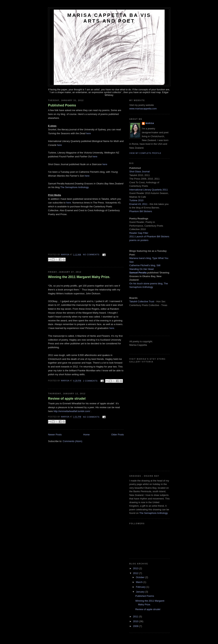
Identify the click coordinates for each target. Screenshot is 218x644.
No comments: (92, 255)
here (88, 133)
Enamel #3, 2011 (138, 204)
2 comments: (91, 381)
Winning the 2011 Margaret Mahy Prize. (79, 277)
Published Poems (62, 105)
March (140, 582)
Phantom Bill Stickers (141, 211)
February (141, 587)
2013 (136, 568)
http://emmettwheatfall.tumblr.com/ (72, 411)
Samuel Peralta (138, 273)
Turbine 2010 (136, 200)
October (141, 577)
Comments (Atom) (73, 441)
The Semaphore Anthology (74, 187)
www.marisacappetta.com (143, 109)
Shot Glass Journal (139, 172)
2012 (136, 573)
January (141, 592)
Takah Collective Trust (142, 301)
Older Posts (117, 435)
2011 (136, 617)
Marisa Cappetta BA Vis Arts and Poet (109, 18)
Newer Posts (55, 435)
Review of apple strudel (67, 399)
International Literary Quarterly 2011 (149, 190)
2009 (136, 626)
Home (87, 435)
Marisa (150, 123)
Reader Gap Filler (139, 233)
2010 (136, 621)
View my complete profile (145, 153)
